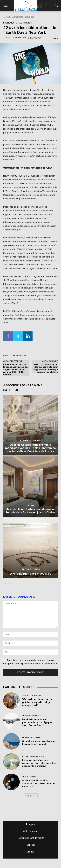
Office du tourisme (32, 696)
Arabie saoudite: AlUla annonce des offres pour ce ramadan (38, 783)
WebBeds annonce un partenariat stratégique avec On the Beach (37, 722)
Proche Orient (29, 777)
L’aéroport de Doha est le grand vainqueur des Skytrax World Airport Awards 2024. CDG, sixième (16, 370)
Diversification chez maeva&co (31, 574)
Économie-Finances (32, 716)
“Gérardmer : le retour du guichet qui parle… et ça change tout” (37, 702)
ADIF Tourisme (31, 831)
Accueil (7, 17)
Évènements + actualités (23, 17)
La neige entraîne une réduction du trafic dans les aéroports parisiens (39, 763)
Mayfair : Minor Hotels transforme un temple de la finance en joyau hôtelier (31, 511)
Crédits (30, 852)
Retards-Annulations (33, 756)
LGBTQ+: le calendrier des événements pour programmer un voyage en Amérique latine (45, 368)
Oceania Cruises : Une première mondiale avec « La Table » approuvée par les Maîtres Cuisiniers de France (30, 448)
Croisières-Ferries (30, 440)
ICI (48, 125)
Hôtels (30, 505)
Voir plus (31, 796)
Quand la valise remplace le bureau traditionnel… (38, 743)
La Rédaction (19, 38)
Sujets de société (31, 738)
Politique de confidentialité (30, 838)
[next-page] (10, 584)
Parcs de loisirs (30, 569)
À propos (30, 824)
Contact (31, 845)
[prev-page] (5, 584)
